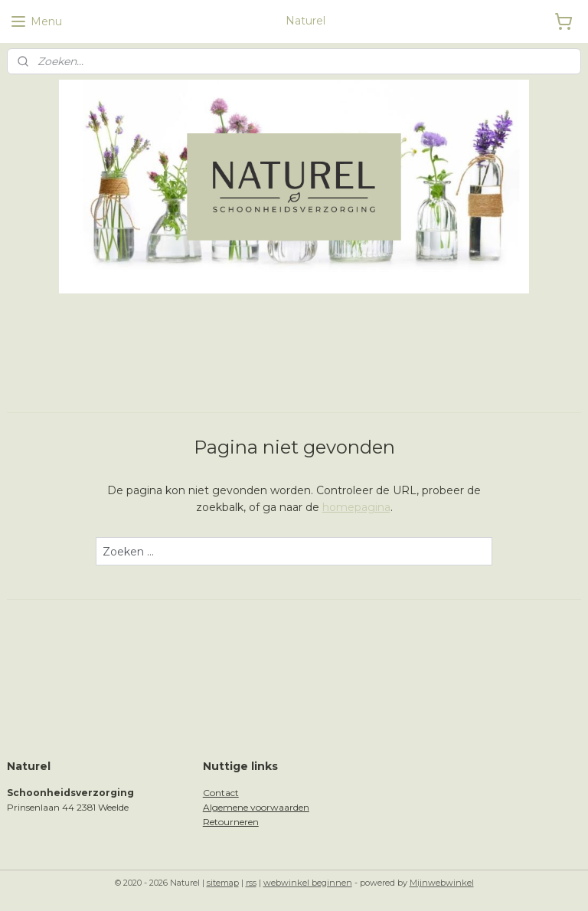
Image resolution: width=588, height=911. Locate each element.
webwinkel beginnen (308, 883)
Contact (221, 793)
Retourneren (231, 822)
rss (251, 883)
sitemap (223, 883)
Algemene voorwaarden (256, 807)
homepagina (356, 507)
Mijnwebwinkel (442, 883)
